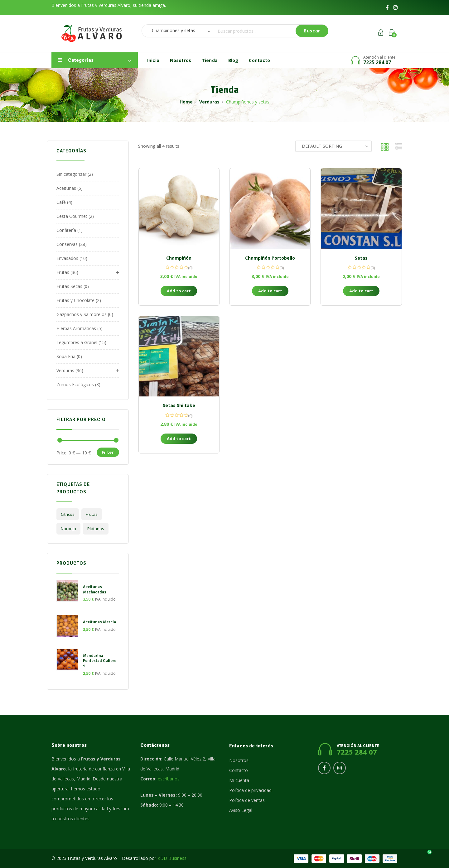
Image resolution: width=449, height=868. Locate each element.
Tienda (210, 60)
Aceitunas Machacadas (95, 590)
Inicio (153, 60)
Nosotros (181, 60)
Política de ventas (247, 800)
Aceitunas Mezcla (99, 622)
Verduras (209, 102)
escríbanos (169, 779)
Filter (108, 452)
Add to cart (179, 291)
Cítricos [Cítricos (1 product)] (68, 514)
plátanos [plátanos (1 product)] (96, 529)
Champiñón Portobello (270, 258)
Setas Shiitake (179, 405)
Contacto (259, 60)
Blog (233, 60)
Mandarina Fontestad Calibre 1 (100, 661)
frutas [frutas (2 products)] (92, 514)
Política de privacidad (250, 790)
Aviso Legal (241, 810)
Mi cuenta (239, 780)
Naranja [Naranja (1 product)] (68, 529)
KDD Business (172, 858)
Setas (361, 258)
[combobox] (177, 31)
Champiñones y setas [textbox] (172, 30)
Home (186, 102)
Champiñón (179, 258)
